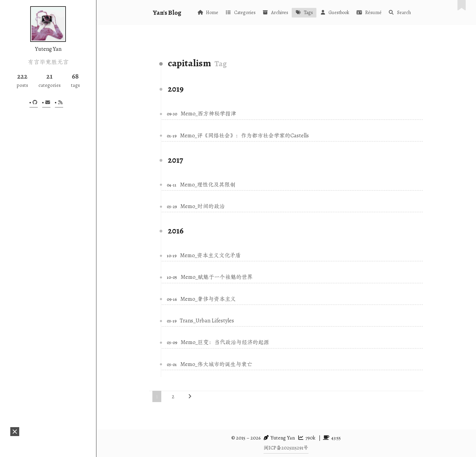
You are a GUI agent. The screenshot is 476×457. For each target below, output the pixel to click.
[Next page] (190, 396)
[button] (15, 432)
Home (208, 13)
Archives (275, 13)
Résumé (369, 13)
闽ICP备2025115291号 (286, 448)
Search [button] (400, 13)
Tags (304, 13)
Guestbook (335, 13)
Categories (240, 13)
